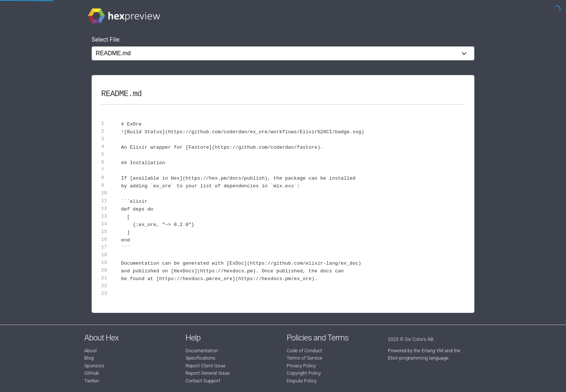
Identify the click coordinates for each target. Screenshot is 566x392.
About (91, 351)
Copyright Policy (304, 373)
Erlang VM (433, 351)
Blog (89, 358)
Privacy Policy (301, 366)
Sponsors (94, 366)
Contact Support (203, 381)
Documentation (202, 351)
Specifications (200, 358)
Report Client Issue (206, 366)
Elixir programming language (418, 358)
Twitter (92, 381)
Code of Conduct (305, 351)
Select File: (106, 40)
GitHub (92, 373)
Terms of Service (305, 358)
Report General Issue (208, 373)
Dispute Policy (302, 381)
